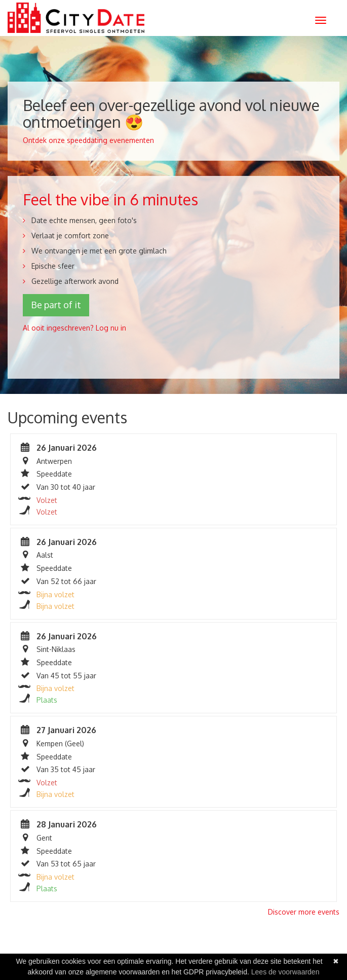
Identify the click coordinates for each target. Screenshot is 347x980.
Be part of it (56, 305)
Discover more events (304, 912)
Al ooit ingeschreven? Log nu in (74, 328)
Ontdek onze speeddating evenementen (88, 140)
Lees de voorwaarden (285, 972)
